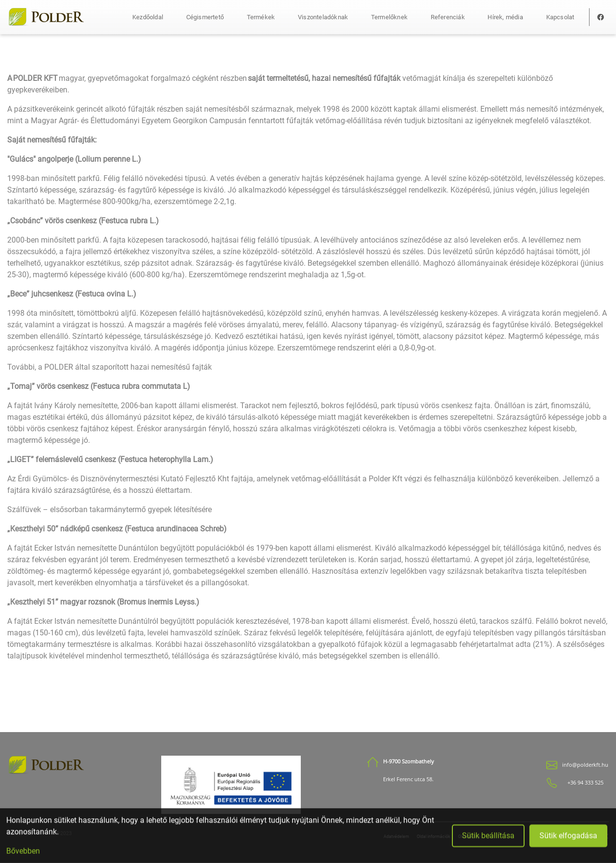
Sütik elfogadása (568, 838)
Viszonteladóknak (323, 17)
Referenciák (448, 17)
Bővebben (23, 853)
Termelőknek (389, 17)
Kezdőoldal (148, 17)
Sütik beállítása (488, 838)
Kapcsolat (560, 17)
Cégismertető (205, 17)
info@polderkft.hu (585, 765)
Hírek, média (505, 17)
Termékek (261, 17)
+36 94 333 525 (585, 783)
